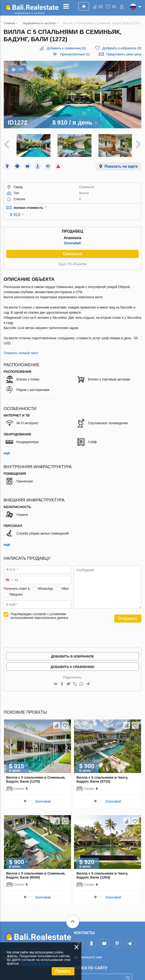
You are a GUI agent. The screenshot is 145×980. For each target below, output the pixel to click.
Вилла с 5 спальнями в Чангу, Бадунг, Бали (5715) (102, 772)
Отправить (128, 611)
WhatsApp (46, 581)
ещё (7, 446)
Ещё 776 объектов (72, 257)
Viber (65, 581)
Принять (63, 971)
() (101, 7)
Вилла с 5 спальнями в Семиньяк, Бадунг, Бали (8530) (36, 868)
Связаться (72, 246)
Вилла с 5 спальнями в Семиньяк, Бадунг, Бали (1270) (36, 772)
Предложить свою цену (124, 54)
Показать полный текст (21, 346)
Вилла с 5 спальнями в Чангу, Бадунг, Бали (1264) (102, 868)
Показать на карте (121, 165)
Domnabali (73, 236)
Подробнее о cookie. (36, 963)
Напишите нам (91, 950)
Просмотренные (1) (75, 54)
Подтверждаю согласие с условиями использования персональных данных (40, 608)
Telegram (16, 587)
